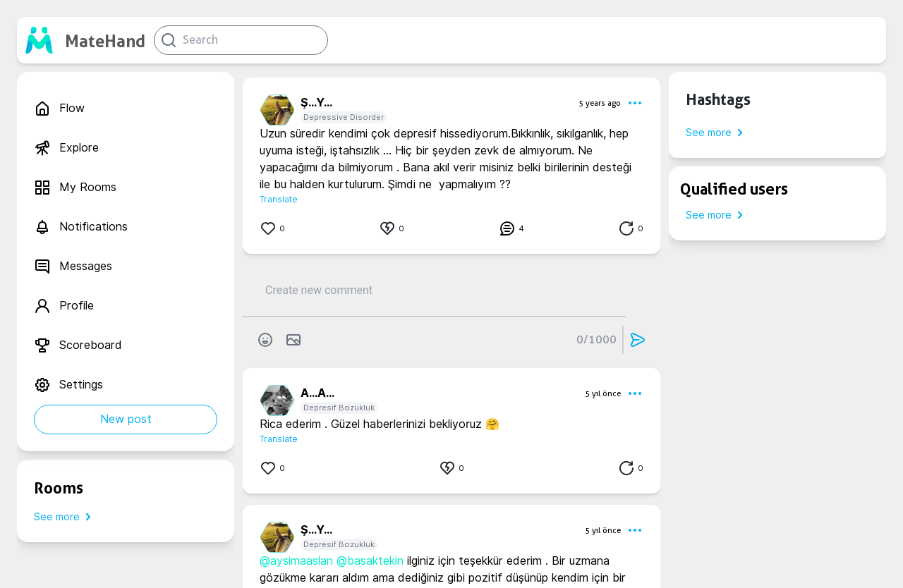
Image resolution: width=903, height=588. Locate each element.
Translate (279, 199)
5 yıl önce (603, 393)
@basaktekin (370, 561)
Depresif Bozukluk (339, 408)
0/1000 (596, 339)
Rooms (59, 488)
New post (126, 419)
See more (65, 517)
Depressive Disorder (344, 117)
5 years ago (600, 103)
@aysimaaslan (296, 561)
